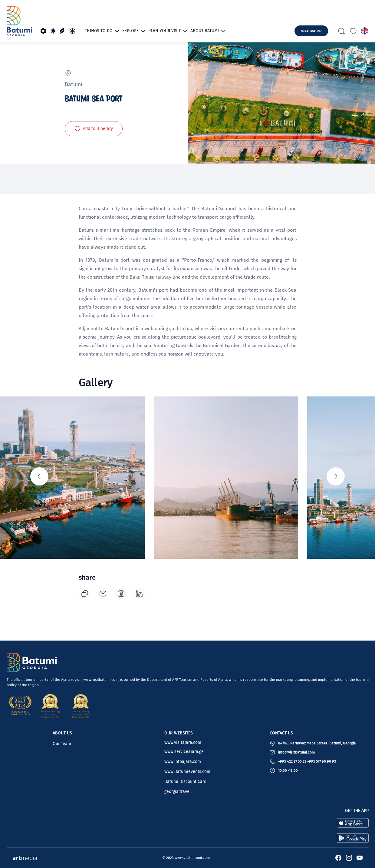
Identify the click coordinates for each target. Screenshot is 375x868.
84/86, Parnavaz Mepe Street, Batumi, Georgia (317, 743)
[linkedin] (139, 593)
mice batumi (311, 31)
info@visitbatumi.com (296, 752)
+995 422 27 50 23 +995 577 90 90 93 (307, 761)
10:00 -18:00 (288, 770)
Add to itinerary (94, 129)
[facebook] (121, 593)
